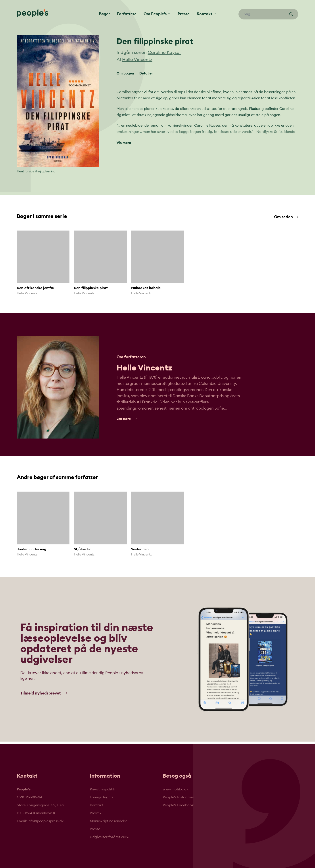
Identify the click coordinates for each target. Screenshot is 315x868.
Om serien (286, 217)
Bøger (104, 14)
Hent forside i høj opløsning (36, 172)
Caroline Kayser (164, 53)
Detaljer (146, 73)
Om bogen (125, 73)
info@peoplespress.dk (46, 821)
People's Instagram (179, 797)
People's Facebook (178, 805)
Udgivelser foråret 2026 (109, 837)
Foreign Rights (102, 797)
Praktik (96, 813)
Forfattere (127, 14)
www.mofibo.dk (176, 789)
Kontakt (96, 805)
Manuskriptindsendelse (109, 821)
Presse (184, 14)
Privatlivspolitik (103, 789)
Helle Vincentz (137, 60)
